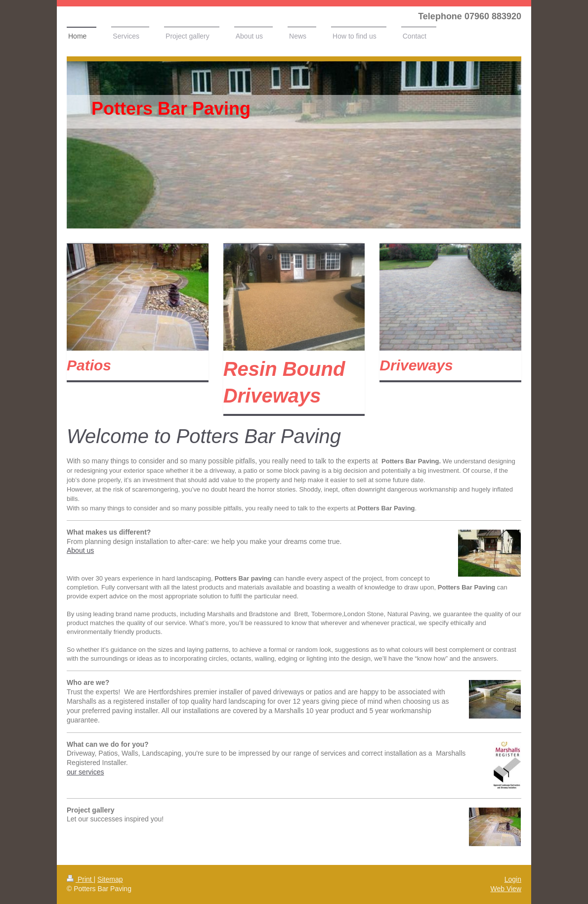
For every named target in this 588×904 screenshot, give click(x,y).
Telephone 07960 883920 (470, 16)
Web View (506, 889)
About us (80, 550)
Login (513, 879)
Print (80, 879)
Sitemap (110, 879)
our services (85, 772)
